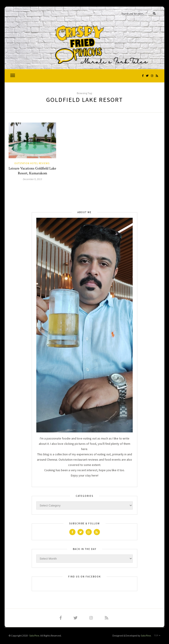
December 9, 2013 (32, 179)
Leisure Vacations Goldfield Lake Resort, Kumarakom (32, 171)
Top (157, 636)
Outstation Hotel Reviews (32, 163)
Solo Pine (34, 636)
